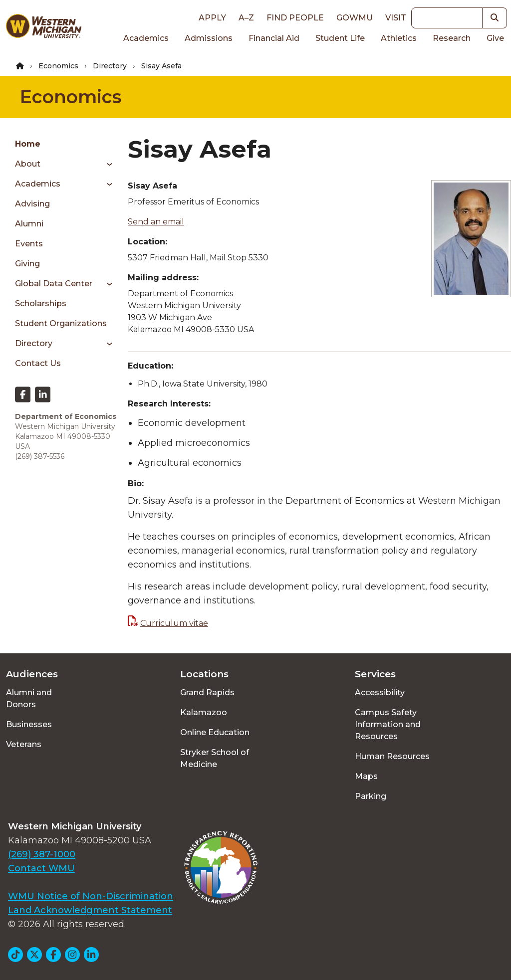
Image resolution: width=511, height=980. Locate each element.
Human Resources (392, 756)
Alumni (29, 224)
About (28, 164)
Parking (371, 796)
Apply (212, 18)
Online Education (215, 732)
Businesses (29, 724)
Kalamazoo (204, 712)
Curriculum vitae (174, 623)
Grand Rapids (207, 692)
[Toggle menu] (106, 164)
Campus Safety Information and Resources (388, 724)
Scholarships (41, 303)
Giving (27, 264)
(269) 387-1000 (42, 854)
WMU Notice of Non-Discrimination (91, 896)
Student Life (340, 38)
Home (28, 144)
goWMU (355, 18)
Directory (110, 66)
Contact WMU (41, 868)
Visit (396, 18)
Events (29, 244)
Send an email (156, 222)
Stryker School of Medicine (215, 758)
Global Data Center (54, 284)
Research (452, 38)
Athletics (399, 38)
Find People (295, 18)
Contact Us (38, 363)
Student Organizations (61, 323)
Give (495, 38)
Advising (32, 204)
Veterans (24, 744)
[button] (495, 18)
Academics (146, 38)
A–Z (246, 18)
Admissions (209, 38)
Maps (366, 776)
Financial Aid (274, 38)
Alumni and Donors (29, 698)
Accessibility (380, 692)
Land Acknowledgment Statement (90, 910)
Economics (58, 66)
